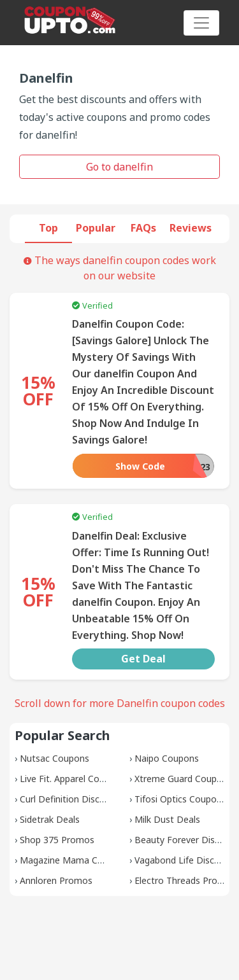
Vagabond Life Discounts (186, 860)
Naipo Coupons (167, 758)
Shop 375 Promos (57, 840)
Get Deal (143, 659)
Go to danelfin (119, 167)
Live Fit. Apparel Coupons (72, 779)
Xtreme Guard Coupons (183, 779)
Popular (96, 228)
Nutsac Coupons (54, 758)
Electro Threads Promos (185, 880)
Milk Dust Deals (167, 819)
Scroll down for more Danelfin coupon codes (120, 703)
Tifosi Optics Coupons (180, 799)
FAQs (143, 228)
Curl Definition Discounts (72, 799)
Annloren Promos (56, 880)
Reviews (191, 228)
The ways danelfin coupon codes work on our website (120, 268)
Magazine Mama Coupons (74, 860)
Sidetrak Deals (50, 819)
